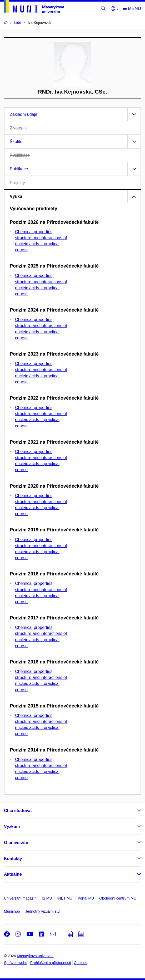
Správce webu (16, 963)
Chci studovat (18, 811)
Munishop (12, 911)
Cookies (81, 963)
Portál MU (86, 898)
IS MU (47, 898)
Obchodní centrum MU (118, 898)
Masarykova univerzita (35, 956)
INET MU (65, 898)
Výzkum (12, 827)
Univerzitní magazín (20, 898)
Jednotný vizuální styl (43, 911)
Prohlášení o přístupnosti (51, 963)
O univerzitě (16, 843)
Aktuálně (13, 874)
